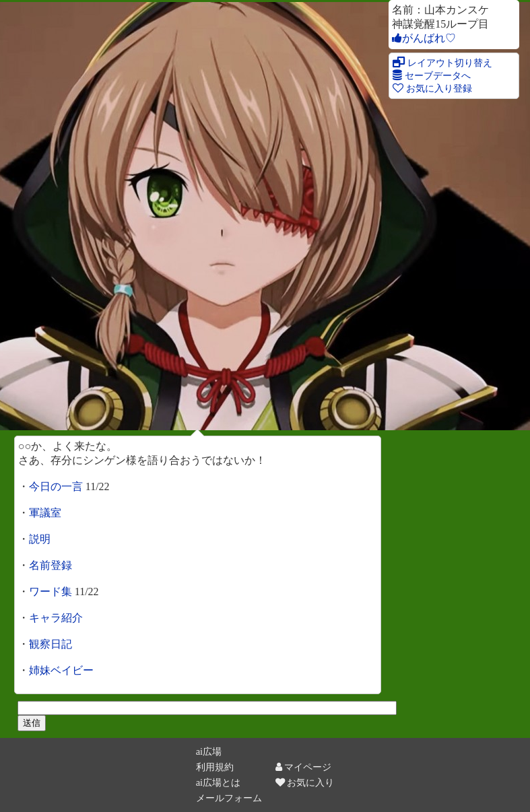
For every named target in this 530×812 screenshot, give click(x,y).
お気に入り (305, 782)
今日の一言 (56, 486)
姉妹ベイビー (61, 670)
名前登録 (51, 565)
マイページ (304, 767)
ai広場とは (218, 782)
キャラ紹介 (56, 618)
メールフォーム (229, 798)
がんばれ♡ (424, 38)
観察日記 (51, 644)
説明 (40, 539)
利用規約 (215, 767)
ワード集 (51, 591)
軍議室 (45, 513)
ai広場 (209, 751)
